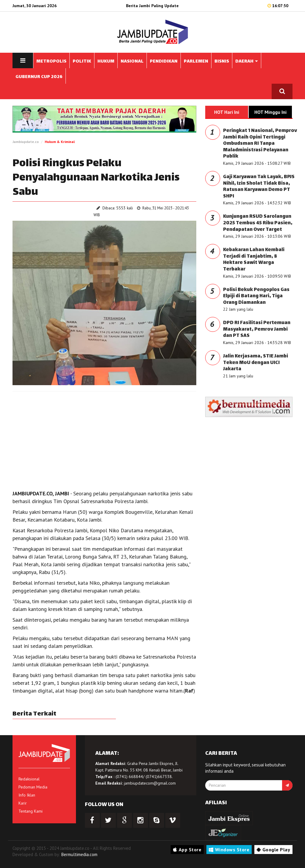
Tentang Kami (31, 811)
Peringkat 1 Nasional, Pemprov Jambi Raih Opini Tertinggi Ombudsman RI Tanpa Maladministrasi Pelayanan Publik (260, 144)
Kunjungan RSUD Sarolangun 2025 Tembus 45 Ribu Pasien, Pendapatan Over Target (258, 223)
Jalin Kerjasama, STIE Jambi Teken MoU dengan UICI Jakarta (256, 363)
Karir (23, 803)
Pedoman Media (33, 787)
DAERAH (247, 62)
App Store (187, 850)
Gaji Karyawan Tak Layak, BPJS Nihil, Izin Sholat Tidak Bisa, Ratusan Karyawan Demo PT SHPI (259, 187)
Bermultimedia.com (79, 854)
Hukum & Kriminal (60, 142)
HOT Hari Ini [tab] (227, 112)
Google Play (273, 850)
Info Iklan (27, 795)
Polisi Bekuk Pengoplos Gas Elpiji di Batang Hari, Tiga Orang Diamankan (256, 296)
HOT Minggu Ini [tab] (270, 112)
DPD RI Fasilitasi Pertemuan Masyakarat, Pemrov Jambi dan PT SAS (257, 329)
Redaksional (29, 779)
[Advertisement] (104, 439)
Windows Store (229, 850)
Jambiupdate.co (26, 142)
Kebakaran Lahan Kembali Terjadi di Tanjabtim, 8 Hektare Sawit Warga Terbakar (254, 260)
